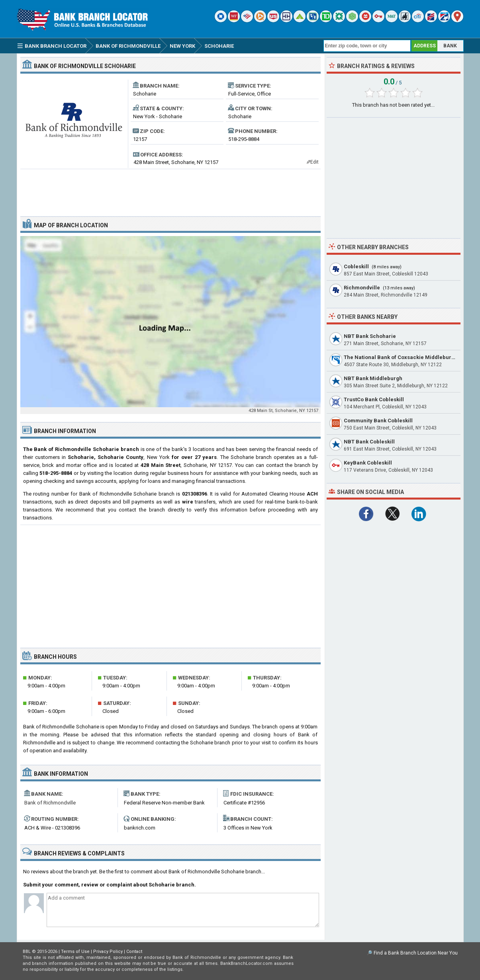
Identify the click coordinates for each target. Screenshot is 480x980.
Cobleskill (356, 266)
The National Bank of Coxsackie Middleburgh (401, 357)
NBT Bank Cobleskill (369, 442)
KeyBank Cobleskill (368, 463)
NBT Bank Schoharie (370, 336)
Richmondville (362, 288)
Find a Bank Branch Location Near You (416, 953)
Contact (134, 952)
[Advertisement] (170, 189)
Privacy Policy (108, 952)
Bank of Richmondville (50, 803)
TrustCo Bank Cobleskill (374, 399)
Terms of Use (75, 952)
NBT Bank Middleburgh (373, 378)
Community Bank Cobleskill (378, 421)
